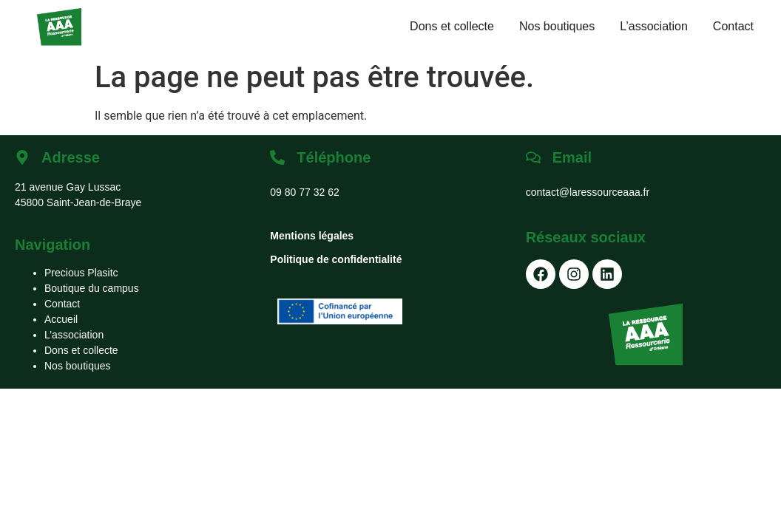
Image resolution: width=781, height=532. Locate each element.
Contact (733, 26)
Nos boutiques (557, 26)
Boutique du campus (92, 288)
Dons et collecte (452, 26)
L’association (654, 26)
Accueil (61, 319)
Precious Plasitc (81, 273)
